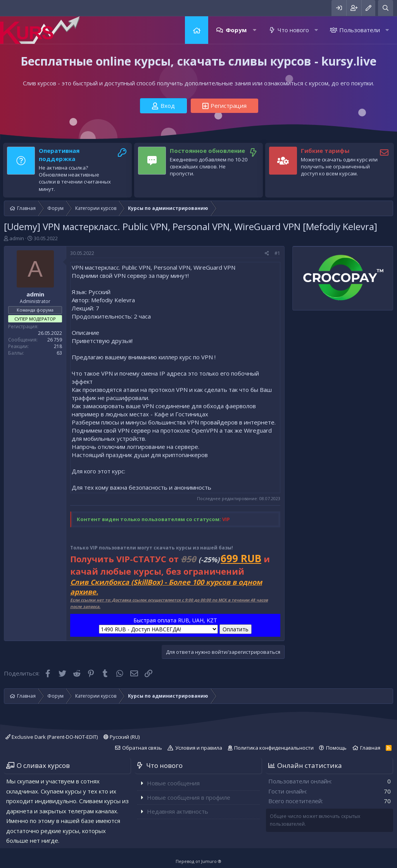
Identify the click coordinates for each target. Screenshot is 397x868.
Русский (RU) (122, 737)
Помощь (336, 748)
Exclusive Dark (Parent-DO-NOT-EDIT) (52, 737)
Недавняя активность (178, 811)
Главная (197, 30)
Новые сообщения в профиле (189, 797)
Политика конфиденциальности (274, 748)
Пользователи (360, 30)
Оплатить (236, 629)
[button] (255, 30)
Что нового (293, 30)
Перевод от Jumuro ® (198, 861)
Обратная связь (142, 748)
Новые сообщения (173, 783)
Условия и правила (199, 748)
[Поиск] (386, 8)
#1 (277, 253)
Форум (236, 30)
